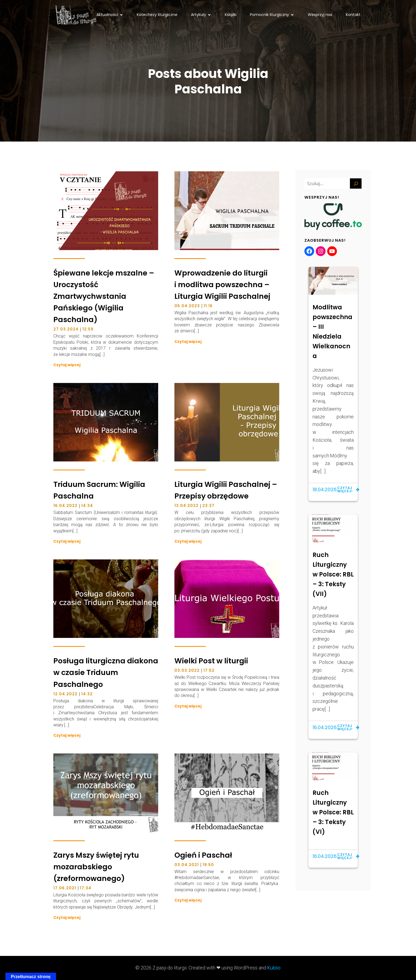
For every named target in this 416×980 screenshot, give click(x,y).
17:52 (209, 670)
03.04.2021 (187, 865)
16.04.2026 (325, 727)
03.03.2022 (187, 670)
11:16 (208, 306)
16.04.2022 (65, 506)
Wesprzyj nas (320, 15)
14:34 (87, 506)
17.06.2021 (65, 888)
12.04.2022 (65, 694)
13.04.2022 (186, 506)
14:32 (87, 694)
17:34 (86, 888)
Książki (231, 15)
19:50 (208, 865)
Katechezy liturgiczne (157, 15)
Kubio (274, 968)
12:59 (88, 329)
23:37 (208, 506)
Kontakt (353, 15)
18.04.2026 (325, 489)
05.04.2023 (187, 306)
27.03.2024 (66, 329)
